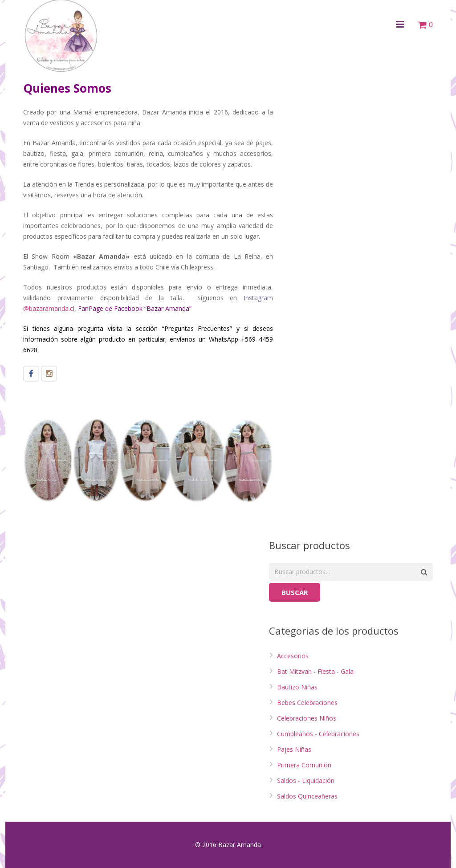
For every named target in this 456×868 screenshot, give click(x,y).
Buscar (295, 592)
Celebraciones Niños (307, 718)
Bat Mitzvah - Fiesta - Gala (315, 671)
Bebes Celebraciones (307, 703)
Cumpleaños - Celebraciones (318, 734)
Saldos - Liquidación (306, 780)
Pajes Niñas (294, 749)
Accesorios (293, 656)
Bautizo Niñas (297, 687)
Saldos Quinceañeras (307, 796)
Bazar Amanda (168, 308)
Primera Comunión (304, 765)
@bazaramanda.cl (49, 308)
